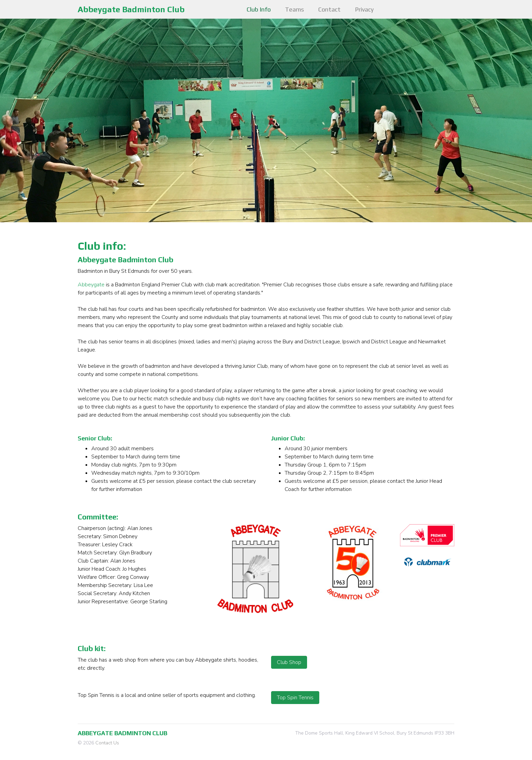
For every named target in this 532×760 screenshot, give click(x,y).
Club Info (259, 9)
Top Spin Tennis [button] (295, 698)
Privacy (364, 9)
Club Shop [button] (289, 662)
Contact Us (107, 743)
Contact (329, 9)
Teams (294, 9)
